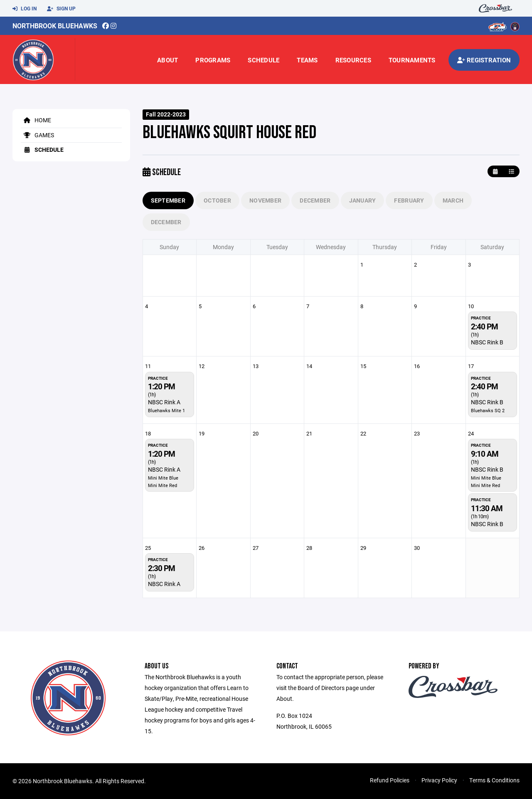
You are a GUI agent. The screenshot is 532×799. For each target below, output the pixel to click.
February (409, 200)
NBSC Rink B (487, 342)
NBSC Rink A (164, 402)
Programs (213, 60)
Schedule (264, 60)
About (167, 60)
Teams (307, 60)
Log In (25, 9)
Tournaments (412, 60)
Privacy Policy (439, 780)
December (315, 200)
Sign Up (61, 9)
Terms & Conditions (494, 780)
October (217, 200)
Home (36, 120)
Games (37, 135)
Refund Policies (390, 780)
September (168, 200)
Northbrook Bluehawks (55, 26)
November (265, 200)
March (453, 200)
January (363, 200)
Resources (353, 60)
